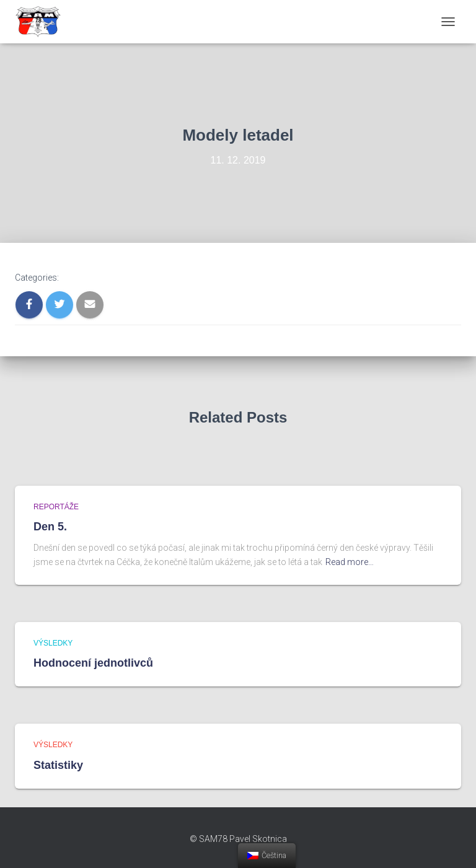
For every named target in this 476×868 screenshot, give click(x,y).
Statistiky (58, 765)
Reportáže (56, 507)
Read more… (350, 562)
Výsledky (53, 643)
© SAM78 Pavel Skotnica (238, 839)
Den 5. (50, 527)
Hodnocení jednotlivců (93, 663)
